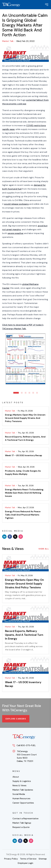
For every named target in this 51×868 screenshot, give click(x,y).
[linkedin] (4, 537)
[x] (15, 537)
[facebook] (10, 537)
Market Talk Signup (22, 823)
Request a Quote (21, 827)
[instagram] (21, 537)
